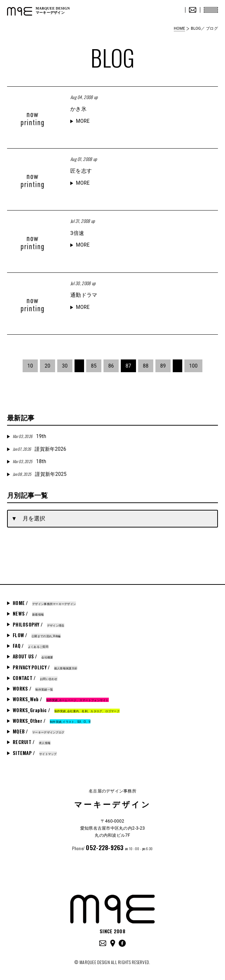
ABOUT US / (33, 656)
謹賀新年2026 (39, 449)
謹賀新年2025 (40, 474)
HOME (179, 28)
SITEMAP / (35, 753)
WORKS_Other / (52, 721)
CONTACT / (35, 678)
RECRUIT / (32, 742)
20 (47, 366)
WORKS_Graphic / (66, 710)
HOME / (44, 603)
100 (194, 366)
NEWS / (28, 613)
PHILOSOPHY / (39, 624)
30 (65, 366)
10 (30, 366)
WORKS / (33, 688)
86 (111, 366)
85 (94, 366)
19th (29, 436)
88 (146, 366)
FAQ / (31, 646)
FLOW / (37, 635)
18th (29, 461)
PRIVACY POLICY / (45, 667)
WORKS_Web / (61, 699)
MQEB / (39, 731)
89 (163, 366)
